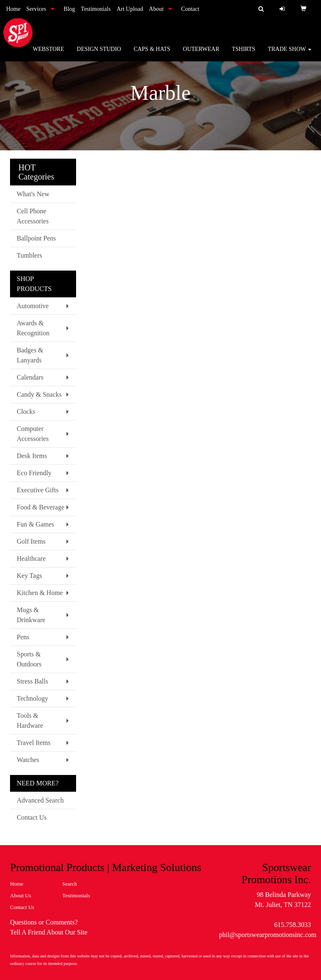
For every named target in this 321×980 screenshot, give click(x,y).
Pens (23, 637)
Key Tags (29, 576)
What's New (33, 194)
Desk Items (32, 456)
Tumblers (29, 255)
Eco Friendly (34, 473)
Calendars (30, 377)
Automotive (33, 306)
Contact (190, 9)
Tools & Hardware (30, 720)
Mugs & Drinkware (31, 615)
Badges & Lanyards (30, 355)
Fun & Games (36, 524)
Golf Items (31, 541)
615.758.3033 (293, 925)
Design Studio (99, 54)
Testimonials (96, 9)
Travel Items (34, 743)
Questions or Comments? (44, 922)
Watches (28, 760)
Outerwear (201, 54)
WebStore (48, 54)
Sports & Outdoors (29, 659)
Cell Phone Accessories (33, 216)
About (156, 9)
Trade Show (290, 54)
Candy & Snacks (39, 394)
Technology (32, 698)
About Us (20, 895)
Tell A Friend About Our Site (49, 932)
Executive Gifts (38, 490)
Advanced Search (40, 800)
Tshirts (244, 54)
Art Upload (130, 9)
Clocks (26, 411)
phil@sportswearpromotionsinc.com (268, 935)
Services (36, 9)
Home (13, 9)
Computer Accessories (33, 434)
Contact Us (32, 817)
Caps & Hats (152, 54)
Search (70, 884)
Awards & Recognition (33, 328)
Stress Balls (32, 681)
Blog (69, 9)
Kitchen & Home (40, 593)
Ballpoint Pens (36, 238)
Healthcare (31, 558)
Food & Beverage (41, 507)
